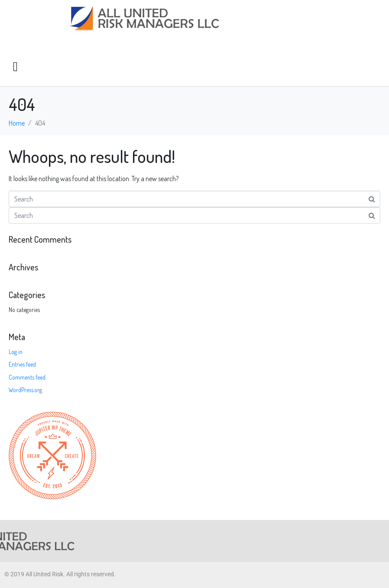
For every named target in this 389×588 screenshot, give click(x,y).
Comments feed (27, 377)
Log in (16, 352)
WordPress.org (25, 390)
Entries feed (22, 364)
